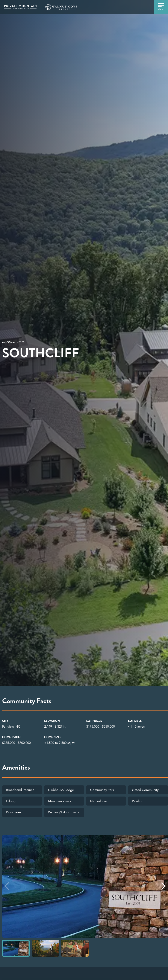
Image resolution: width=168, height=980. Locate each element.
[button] (163, 886)
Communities (15, 342)
